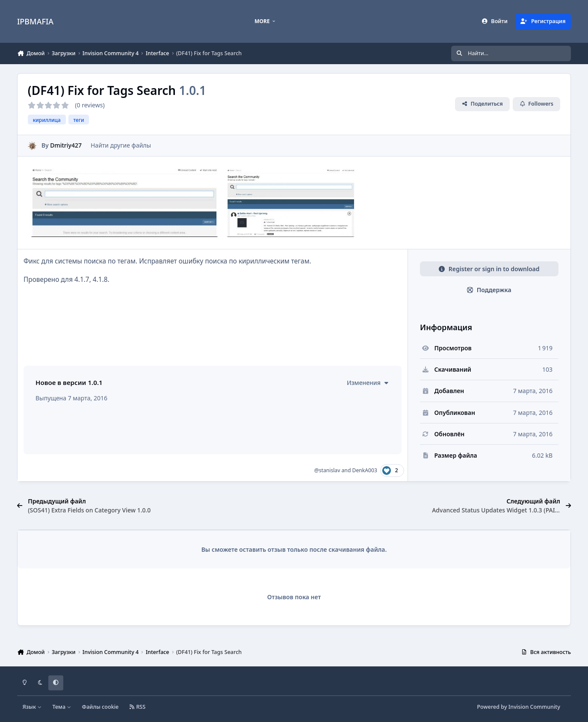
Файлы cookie (100, 707)
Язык (32, 707)
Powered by (518, 707)
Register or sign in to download (489, 269)
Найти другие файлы (121, 145)
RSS (138, 707)
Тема (62, 707)
